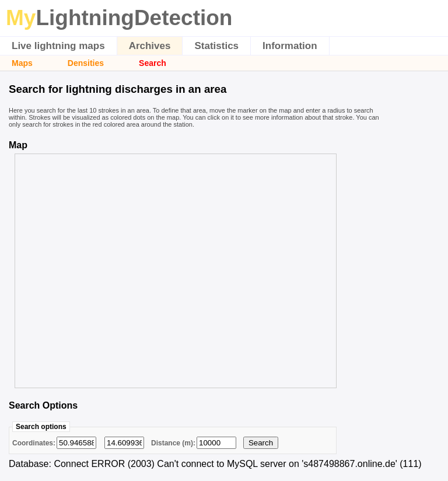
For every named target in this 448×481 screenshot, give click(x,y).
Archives (150, 46)
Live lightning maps (58, 46)
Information (290, 46)
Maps (22, 63)
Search (153, 63)
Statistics (216, 46)
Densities (86, 63)
